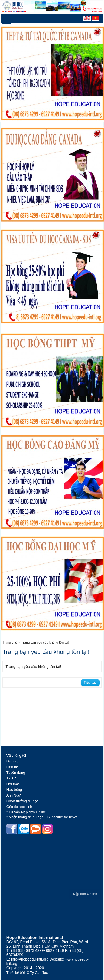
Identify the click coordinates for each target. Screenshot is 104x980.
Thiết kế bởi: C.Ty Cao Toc (27, 973)
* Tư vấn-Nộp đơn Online (26, 812)
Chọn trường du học (22, 801)
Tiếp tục (90, 683)
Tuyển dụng (16, 773)
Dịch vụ (12, 761)
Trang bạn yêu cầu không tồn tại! (45, 643)
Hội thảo (13, 784)
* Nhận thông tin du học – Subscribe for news (42, 817)
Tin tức (12, 778)
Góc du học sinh (19, 807)
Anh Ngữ (14, 795)
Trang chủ (10, 643)
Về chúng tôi (16, 756)
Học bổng (14, 790)
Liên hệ (12, 767)
